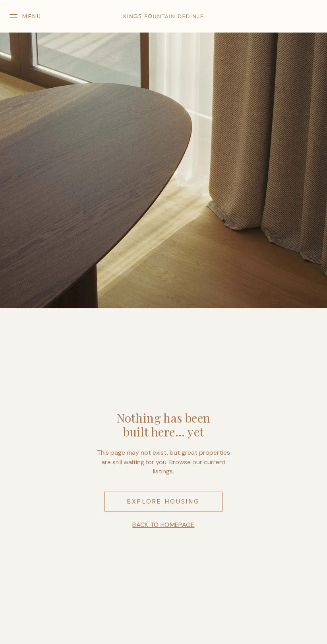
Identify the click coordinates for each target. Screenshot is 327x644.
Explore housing (163, 501)
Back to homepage (163, 525)
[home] (163, 16)
